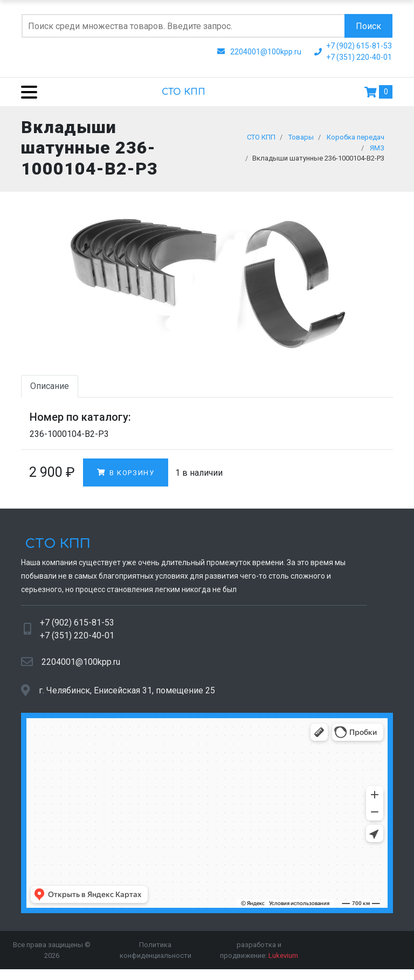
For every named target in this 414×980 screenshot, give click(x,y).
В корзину (126, 477)
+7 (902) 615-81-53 (77, 627)
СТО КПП (184, 92)
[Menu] (25, 92)
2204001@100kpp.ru (81, 667)
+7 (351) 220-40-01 (77, 640)
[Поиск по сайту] (183, 26)
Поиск (368, 26)
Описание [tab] (50, 391)
